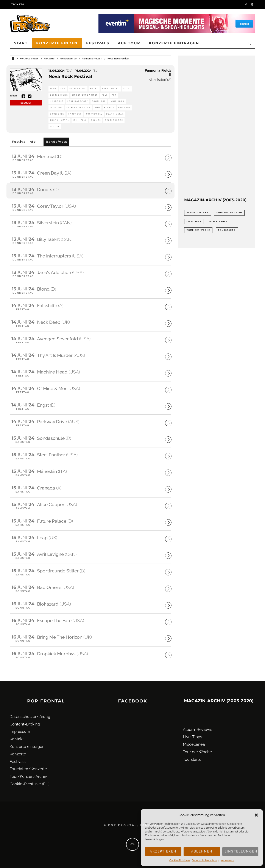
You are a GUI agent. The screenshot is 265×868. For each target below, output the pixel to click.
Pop (114, 95)
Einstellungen (241, 851)
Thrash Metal (59, 120)
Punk (53, 89)
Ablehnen (202, 851)
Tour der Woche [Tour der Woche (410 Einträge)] (198, 230)
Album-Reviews (198, 729)
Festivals (98, 43)
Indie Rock (117, 101)
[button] (256, 815)
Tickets (18, 4)
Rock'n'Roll (94, 114)
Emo (97, 108)
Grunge (96, 120)
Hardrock (75, 114)
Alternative (78, 89)
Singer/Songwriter (85, 95)
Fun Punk (125, 108)
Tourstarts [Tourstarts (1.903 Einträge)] (227, 230)
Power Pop (99, 101)
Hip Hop (109, 108)
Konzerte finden (57, 43)
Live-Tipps (193, 737)
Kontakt (17, 739)
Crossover (57, 114)
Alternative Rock (79, 108)
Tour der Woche (197, 752)
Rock (127, 89)
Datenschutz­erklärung (205, 860)
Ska (63, 89)
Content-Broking (25, 724)
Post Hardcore (78, 101)
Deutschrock (114, 120)
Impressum (227, 860)
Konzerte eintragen (174, 43)
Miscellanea (194, 744)
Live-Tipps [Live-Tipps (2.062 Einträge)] (194, 222)
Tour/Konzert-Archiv (28, 776)
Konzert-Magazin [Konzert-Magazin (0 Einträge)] (229, 213)
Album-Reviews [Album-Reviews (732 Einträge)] (198, 213)
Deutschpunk (59, 95)
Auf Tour (129, 43)
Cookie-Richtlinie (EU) (30, 784)
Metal (94, 89)
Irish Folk (80, 120)
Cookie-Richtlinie (180, 860)
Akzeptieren (163, 851)
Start (21, 43)
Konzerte (18, 754)
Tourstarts (192, 759)
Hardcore (57, 101)
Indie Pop (56, 108)
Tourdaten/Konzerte (28, 769)
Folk (105, 95)
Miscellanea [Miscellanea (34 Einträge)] (218, 222)
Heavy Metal (111, 89)
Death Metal (115, 114)
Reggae (55, 127)
